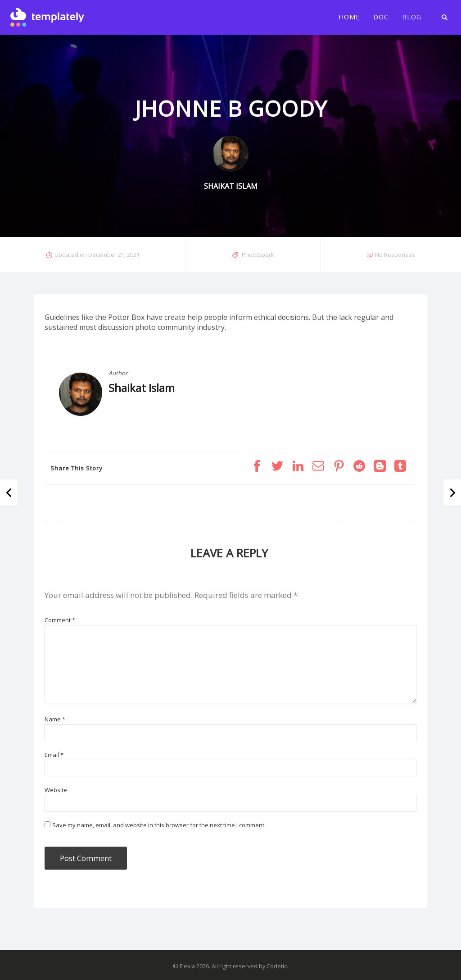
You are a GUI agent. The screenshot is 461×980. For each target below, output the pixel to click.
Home (349, 17)
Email (54, 755)
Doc (381, 17)
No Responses (395, 255)
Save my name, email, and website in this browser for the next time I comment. (159, 825)
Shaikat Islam (142, 388)
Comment (60, 620)
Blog (412, 17)
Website (56, 790)
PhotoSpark (258, 255)
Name (55, 719)
